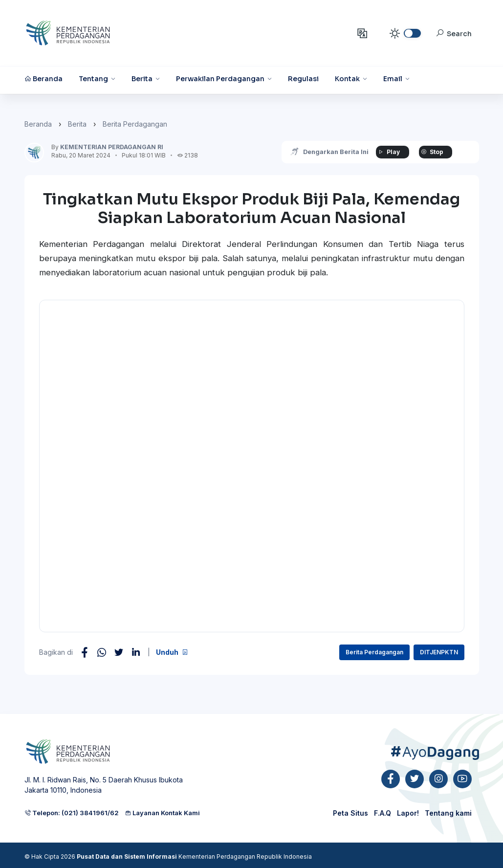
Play (389, 152)
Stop (432, 152)
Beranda (38, 124)
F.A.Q (383, 813)
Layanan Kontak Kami (162, 813)
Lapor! (408, 813)
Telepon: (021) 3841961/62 (72, 813)
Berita (77, 124)
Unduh (172, 652)
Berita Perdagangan (135, 124)
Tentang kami (448, 813)
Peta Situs (350, 813)
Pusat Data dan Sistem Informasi (127, 857)
